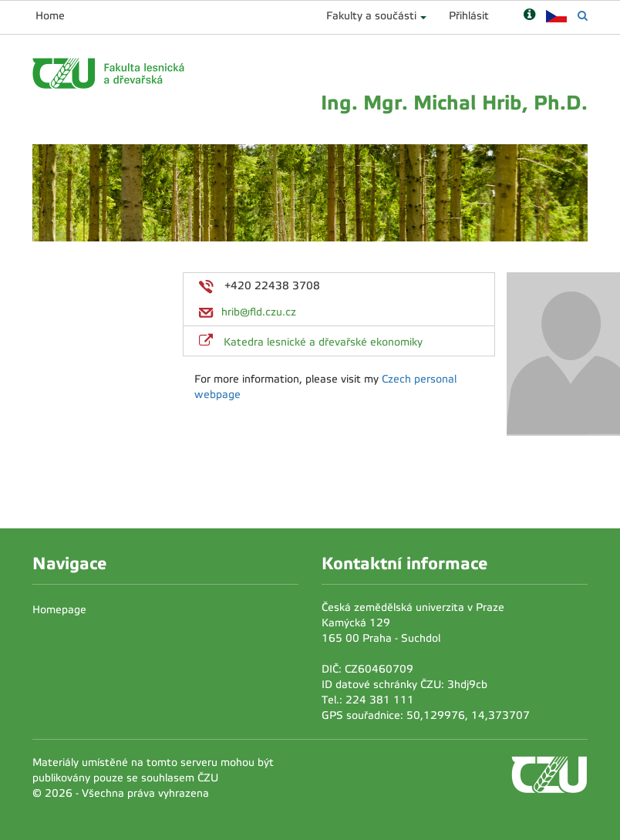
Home (50, 16)
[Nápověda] (529, 16)
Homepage (59, 610)
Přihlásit (469, 16)
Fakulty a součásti (371, 16)
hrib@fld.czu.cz (259, 312)
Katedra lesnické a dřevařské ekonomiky (323, 342)
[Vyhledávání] (583, 16)
